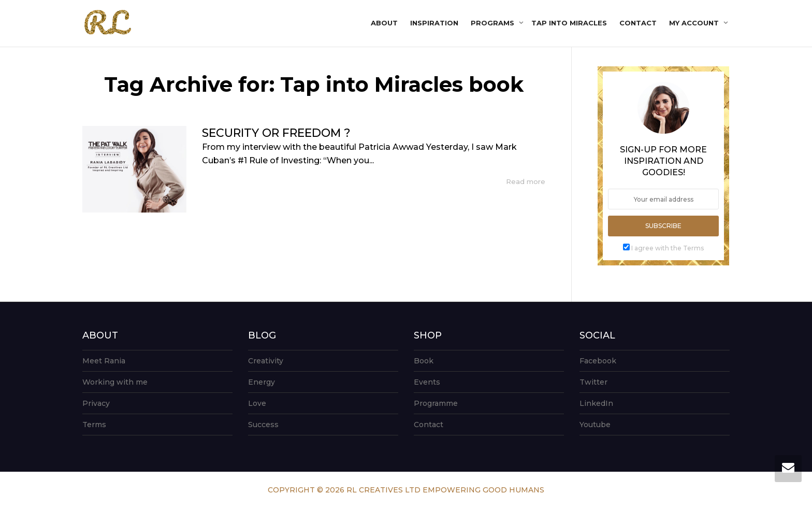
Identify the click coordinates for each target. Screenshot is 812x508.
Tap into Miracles (569, 23)
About (384, 23)
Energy (262, 382)
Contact (638, 23)
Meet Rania (104, 361)
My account (695, 23)
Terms (94, 425)
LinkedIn (596, 403)
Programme (436, 403)
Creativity (266, 361)
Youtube (595, 425)
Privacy (96, 403)
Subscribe (663, 226)
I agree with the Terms (668, 248)
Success (263, 425)
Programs (494, 23)
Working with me (115, 382)
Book (424, 361)
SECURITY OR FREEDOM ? (276, 133)
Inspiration (434, 23)
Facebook (598, 361)
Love (257, 403)
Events (427, 382)
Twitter (593, 382)
